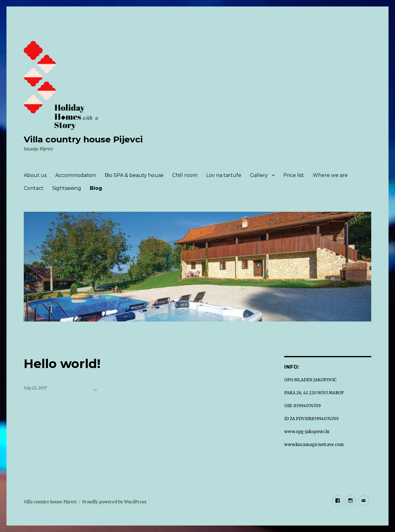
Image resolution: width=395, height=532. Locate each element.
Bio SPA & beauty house (134, 175)
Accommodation (76, 175)
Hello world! (62, 364)
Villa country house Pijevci (83, 139)
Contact (34, 188)
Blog (96, 188)
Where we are (330, 175)
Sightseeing (67, 188)
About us (35, 175)
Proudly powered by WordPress (114, 502)
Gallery (259, 175)
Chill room (185, 175)
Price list (294, 175)
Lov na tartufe (224, 175)
